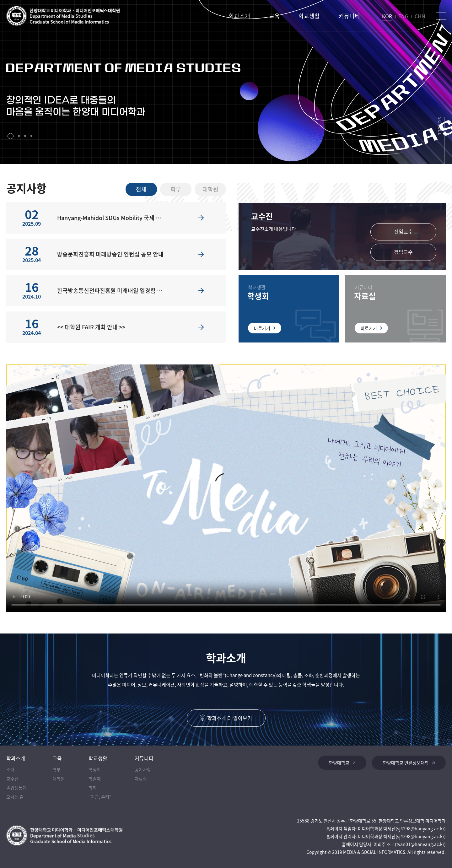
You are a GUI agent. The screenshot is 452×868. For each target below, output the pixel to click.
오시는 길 (15, 797)
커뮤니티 (349, 16)
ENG (403, 16)
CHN (420, 16)
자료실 (141, 779)
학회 (93, 788)
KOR (387, 16)
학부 (176, 189)
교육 (274, 16)
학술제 (95, 779)
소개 (10, 769)
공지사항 (143, 769)
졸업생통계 (16, 788)
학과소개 (239, 16)
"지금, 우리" (100, 797)
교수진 (12, 779)
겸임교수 (403, 252)
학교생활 (309, 16)
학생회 (95, 769)
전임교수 (403, 231)
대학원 (210, 189)
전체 (141, 189)
